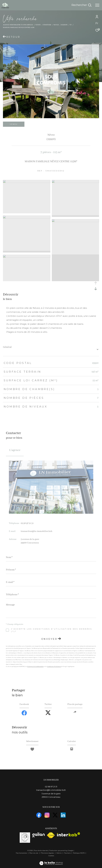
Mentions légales (48, 853)
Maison (64, 25)
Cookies (51, 856)
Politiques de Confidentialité (35, 667)
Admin (59, 853)
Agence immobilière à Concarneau (18, 25)
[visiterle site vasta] (25, 838)
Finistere (47, 25)
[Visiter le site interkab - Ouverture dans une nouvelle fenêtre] (69, 834)
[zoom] (27, 182)
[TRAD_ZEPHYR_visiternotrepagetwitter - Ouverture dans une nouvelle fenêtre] (55, 815)
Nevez (56, 25)
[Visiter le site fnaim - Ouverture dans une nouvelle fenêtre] (51, 835)
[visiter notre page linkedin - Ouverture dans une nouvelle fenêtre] (63, 815)
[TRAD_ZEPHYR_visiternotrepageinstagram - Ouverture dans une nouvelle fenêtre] (47, 815)
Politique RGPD (79, 853)
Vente (38, 25)
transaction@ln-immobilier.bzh (36, 531)
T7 (71, 25)
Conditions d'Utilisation (54, 667)
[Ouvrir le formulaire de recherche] (81, 5)
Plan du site (34, 853)
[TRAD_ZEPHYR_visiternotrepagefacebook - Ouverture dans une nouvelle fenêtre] (39, 815)
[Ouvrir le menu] (97, 5)
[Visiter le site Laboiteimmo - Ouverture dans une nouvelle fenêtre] (51, 861)
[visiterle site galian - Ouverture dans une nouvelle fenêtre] (38, 835)
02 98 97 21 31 (27, 523)
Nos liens (68, 853)
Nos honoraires (21, 853)
